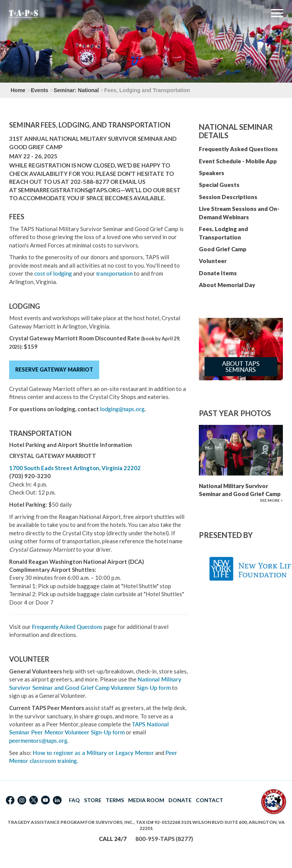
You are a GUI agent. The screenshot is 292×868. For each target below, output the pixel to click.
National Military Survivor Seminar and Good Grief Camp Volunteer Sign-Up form (95, 683)
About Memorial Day (227, 285)
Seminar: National (76, 90)
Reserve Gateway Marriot (54, 369)
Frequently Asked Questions (67, 627)
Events (40, 90)
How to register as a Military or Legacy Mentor (93, 753)
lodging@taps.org (122, 409)
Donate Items (218, 273)
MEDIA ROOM (146, 800)
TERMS (115, 800)
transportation (114, 274)
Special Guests (219, 185)
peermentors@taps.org (38, 741)
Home (18, 90)
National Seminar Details (236, 131)
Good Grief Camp (223, 249)
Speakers (212, 173)
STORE (93, 800)
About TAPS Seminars (241, 367)
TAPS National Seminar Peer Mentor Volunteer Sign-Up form (89, 728)
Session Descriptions (228, 197)
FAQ (74, 800)
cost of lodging (53, 274)
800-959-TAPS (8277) (164, 839)
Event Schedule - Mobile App (238, 161)
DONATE (180, 800)
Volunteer (213, 261)
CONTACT (209, 800)
